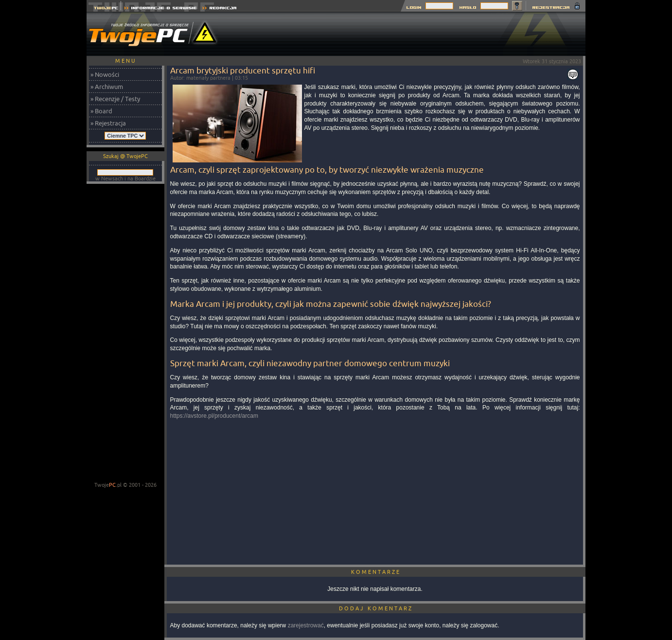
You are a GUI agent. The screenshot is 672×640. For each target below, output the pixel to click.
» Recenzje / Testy (115, 99)
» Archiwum (107, 87)
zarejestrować (306, 625)
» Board (101, 111)
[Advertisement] (408, 34)
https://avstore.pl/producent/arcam (214, 416)
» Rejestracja (108, 123)
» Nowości (105, 74)
